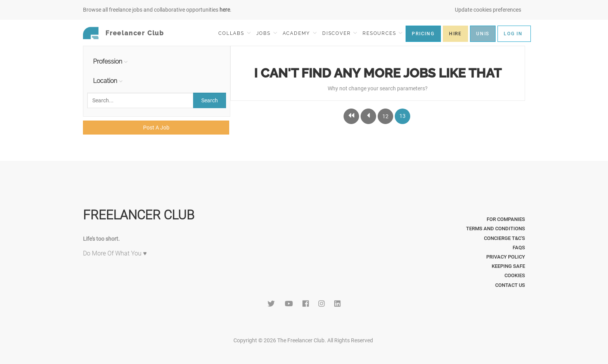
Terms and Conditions (496, 229)
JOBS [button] (267, 33)
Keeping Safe (508, 266)
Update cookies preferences (488, 10)
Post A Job (156, 128)
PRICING (423, 34)
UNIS (483, 34)
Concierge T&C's (504, 238)
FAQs (519, 248)
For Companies (506, 219)
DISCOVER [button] (340, 33)
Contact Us (510, 285)
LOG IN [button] (513, 34)
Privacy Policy (506, 257)
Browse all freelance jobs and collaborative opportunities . (157, 10)
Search (210, 100)
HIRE (455, 34)
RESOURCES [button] (383, 33)
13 (402, 116)
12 (385, 116)
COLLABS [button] (234, 33)
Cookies (515, 275)
